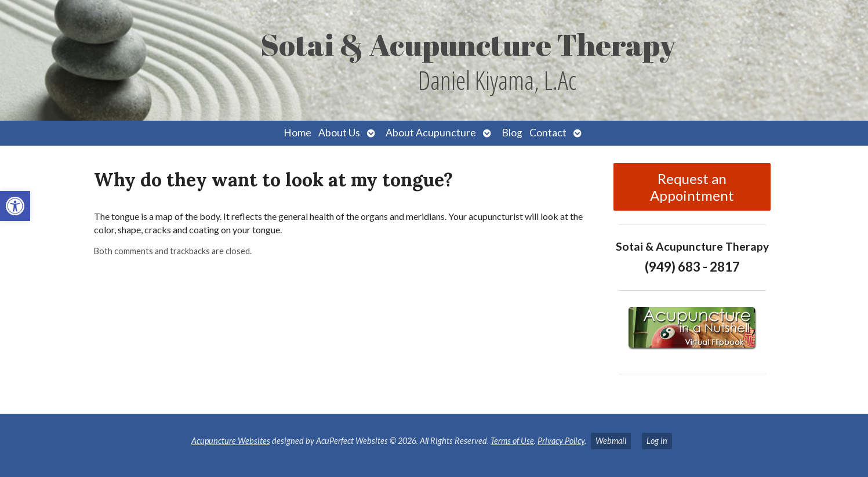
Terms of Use (512, 441)
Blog (512, 133)
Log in (657, 441)
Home (297, 133)
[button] (15, 206)
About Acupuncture (431, 133)
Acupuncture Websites (231, 441)
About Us (339, 133)
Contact (548, 133)
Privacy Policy (561, 441)
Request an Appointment (692, 187)
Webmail (611, 441)
